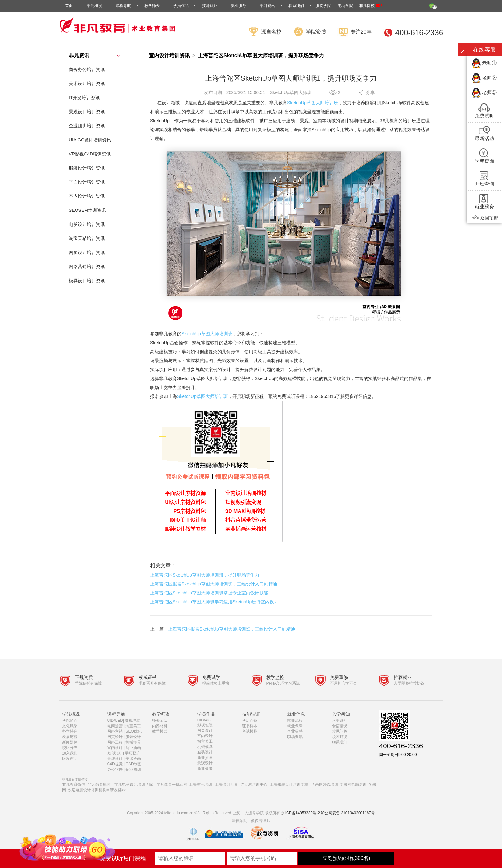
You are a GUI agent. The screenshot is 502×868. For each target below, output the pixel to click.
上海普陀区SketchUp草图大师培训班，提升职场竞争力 (205, 575)
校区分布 (70, 748)
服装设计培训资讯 (87, 168)
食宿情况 (340, 726)
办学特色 (70, 731)
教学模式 (160, 731)
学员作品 (185, 6)
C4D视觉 (115, 764)
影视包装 (133, 721)
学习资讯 (271, 6)
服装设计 (133, 737)
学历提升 (133, 753)
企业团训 (133, 769)
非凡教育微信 (74, 784)
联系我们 (300, 6)
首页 (73, 6)
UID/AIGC (206, 720)
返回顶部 (484, 218)
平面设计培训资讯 (87, 182)
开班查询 (484, 184)
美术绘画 (133, 759)
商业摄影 (205, 768)
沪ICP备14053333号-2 (301, 813)
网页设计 (115, 737)
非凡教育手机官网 (172, 784)
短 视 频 (115, 753)
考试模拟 (250, 731)
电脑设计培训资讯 (87, 224)
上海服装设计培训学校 (289, 784)
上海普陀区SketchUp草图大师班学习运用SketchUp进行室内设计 (214, 602)
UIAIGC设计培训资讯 (90, 140)
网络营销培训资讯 (87, 267)
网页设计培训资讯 (87, 252)
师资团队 (160, 721)
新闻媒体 (70, 742)
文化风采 (70, 726)
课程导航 (127, 6)
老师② (489, 78)
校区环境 (340, 737)
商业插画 (133, 748)
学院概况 (99, 6)
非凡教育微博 (99, 784)
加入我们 (70, 753)
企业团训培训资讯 (87, 126)
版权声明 (70, 759)
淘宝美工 (133, 726)
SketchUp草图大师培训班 (313, 103)
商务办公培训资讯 (87, 69)
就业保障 (295, 726)
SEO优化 (133, 731)
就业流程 (295, 721)
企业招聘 (295, 731)
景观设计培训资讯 (87, 112)
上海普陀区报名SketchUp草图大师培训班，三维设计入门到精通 (214, 584)
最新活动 (484, 138)
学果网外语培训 (325, 784)
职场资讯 (295, 737)
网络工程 (115, 742)
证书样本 (250, 726)
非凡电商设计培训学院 (134, 784)
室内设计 (115, 748)
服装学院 (323, 6)
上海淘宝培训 (200, 784)
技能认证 (214, 6)
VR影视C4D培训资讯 (90, 154)
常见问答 (340, 731)
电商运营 (115, 726)
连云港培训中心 (254, 784)
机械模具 (133, 742)
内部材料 (160, 726)
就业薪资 (484, 207)
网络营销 (115, 731)
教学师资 (156, 6)
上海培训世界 (226, 784)
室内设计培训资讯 (87, 196)
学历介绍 (250, 721)
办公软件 (115, 769)
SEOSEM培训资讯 (87, 210)
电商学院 (345, 6)
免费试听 (484, 116)
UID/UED (115, 721)
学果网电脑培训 (353, 784)
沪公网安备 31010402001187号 (348, 813)
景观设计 (115, 759)
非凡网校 (371, 6)
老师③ (489, 92)
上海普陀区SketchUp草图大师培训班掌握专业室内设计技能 (209, 593)
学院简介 (70, 721)
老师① (489, 63)
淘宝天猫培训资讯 (87, 238)
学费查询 (484, 161)
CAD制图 (134, 764)
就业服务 (243, 6)
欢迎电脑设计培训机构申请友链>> (97, 790)
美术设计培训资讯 (87, 84)
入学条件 (340, 721)
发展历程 (70, 737)
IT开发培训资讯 (84, 98)
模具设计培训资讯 (87, 281)
